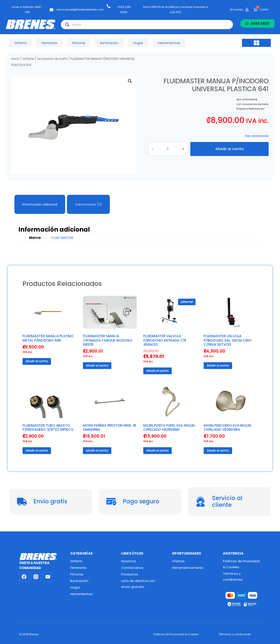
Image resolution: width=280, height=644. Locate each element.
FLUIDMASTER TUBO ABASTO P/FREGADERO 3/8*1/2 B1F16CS (48, 428)
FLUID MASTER (62, 238)
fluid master (256, 105)
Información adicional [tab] (40, 204)
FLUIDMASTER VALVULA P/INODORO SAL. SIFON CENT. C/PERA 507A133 (228, 340)
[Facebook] (24, 577)
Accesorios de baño (52, 59)
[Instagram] (36, 577)
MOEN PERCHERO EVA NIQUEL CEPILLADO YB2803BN (228, 428)
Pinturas (77, 574)
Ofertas (178, 561)
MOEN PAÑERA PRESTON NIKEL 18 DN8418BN (109, 428)
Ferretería (78, 568)
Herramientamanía (187, 568)
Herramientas (81, 594)
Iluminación (79, 581)
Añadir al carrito (229, 149)
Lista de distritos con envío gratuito (138, 584)
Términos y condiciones (233, 577)
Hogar (75, 587)
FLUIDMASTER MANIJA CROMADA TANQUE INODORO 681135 (108, 340)
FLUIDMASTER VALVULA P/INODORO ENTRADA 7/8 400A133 (165, 340)
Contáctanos (132, 568)
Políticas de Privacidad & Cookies (241, 564)
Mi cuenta (236, 10)
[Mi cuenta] (247, 10)
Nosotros (129, 561)
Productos (130, 574)
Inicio (15, 59)
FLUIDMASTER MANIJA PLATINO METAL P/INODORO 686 (48, 338)
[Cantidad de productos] (172, 149)
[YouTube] (48, 577)
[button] (256, 43)
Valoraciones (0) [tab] (88, 204)
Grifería (28, 59)
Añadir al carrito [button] (37, 361)
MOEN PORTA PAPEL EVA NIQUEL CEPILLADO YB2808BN (169, 428)
